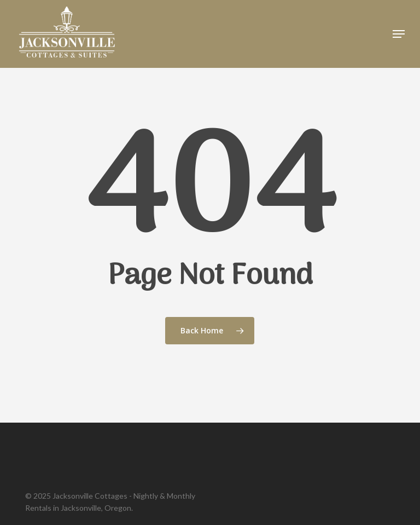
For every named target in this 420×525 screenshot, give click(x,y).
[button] (399, 34)
